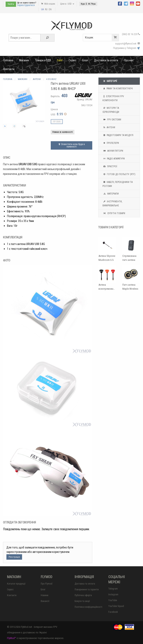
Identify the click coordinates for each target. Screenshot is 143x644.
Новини (45, 595)
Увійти (11, 4)
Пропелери (111, 143)
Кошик (102, 38)
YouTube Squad (116, 606)
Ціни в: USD (67, 4)
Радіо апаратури (114, 159)
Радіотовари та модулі (118, 135)
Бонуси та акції (82, 601)
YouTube (113, 600)
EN (50, 9)
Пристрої (110, 166)
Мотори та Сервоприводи (111, 110)
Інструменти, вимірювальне (112, 203)
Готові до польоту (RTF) (119, 174)
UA (42, 9)
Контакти (9, 69)
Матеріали (111, 194)
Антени (109, 127)
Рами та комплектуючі (118, 89)
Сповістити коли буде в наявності (72, 145)
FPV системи (112, 120)
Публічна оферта (83, 595)
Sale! (60, 60)
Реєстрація (14, 557)
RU (46, 9)
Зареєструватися (26, 5)
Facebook (113, 612)
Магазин (24, 60)
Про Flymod (47, 584)
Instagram (113, 595)
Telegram (113, 589)
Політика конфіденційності (88, 607)
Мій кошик (48, 4)
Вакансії (45, 601)
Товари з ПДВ (43, 60)
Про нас (129, 60)
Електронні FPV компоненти (113, 98)
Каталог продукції (16, 584)
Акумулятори (113, 151)
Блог (85, 60)
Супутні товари (114, 213)
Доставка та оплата (106, 60)
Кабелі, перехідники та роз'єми (118, 184)
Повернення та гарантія (87, 590)
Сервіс (73, 60)
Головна (8, 60)
